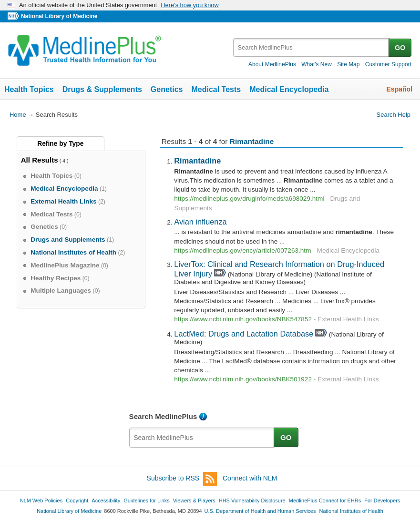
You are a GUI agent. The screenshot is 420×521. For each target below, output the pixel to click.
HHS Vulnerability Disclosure (252, 501)
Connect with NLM (250, 478)
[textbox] (311, 47)
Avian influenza (200, 222)
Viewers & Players (194, 501)
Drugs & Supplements (102, 89)
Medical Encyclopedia (289, 89)
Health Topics (29, 89)
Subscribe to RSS (182, 479)
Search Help (394, 115)
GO (400, 48)
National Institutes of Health (351, 511)
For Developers (382, 501)
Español (400, 89)
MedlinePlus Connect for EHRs (325, 501)
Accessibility (106, 501)
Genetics (167, 89)
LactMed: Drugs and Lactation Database (244, 334)
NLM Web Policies (41, 501)
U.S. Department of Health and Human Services (260, 511)
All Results (40, 160)
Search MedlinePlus (163, 416)
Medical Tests (216, 89)
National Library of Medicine (59, 16)
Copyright (77, 501)
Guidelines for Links (146, 501)
